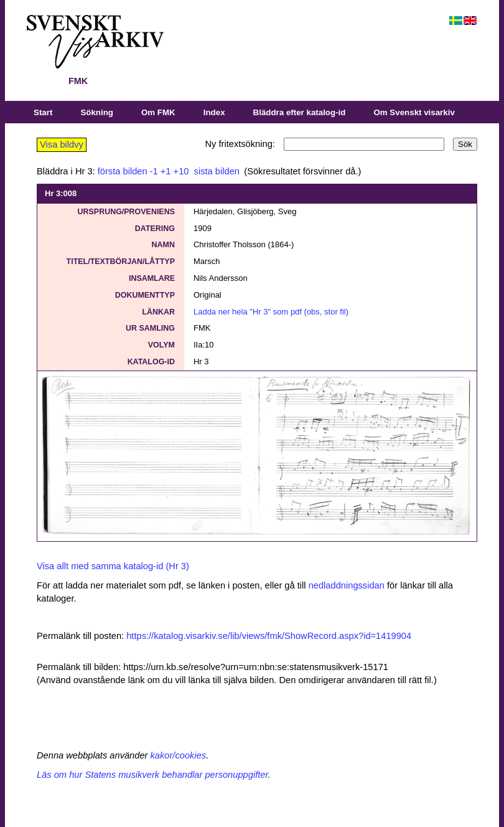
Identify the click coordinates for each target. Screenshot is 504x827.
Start (43, 112)
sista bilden (216, 171)
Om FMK (158, 112)
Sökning (97, 112)
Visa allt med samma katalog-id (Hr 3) (113, 566)
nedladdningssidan (347, 585)
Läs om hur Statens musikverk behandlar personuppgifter (152, 775)
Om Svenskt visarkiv (414, 112)
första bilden (123, 171)
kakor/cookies (179, 755)
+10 (181, 171)
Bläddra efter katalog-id (300, 112)
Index (214, 112)
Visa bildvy (62, 144)
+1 (166, 171)
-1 (154, 171)
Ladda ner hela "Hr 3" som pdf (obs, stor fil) (271, 312)
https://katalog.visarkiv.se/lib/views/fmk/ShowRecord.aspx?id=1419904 (269, 636)
